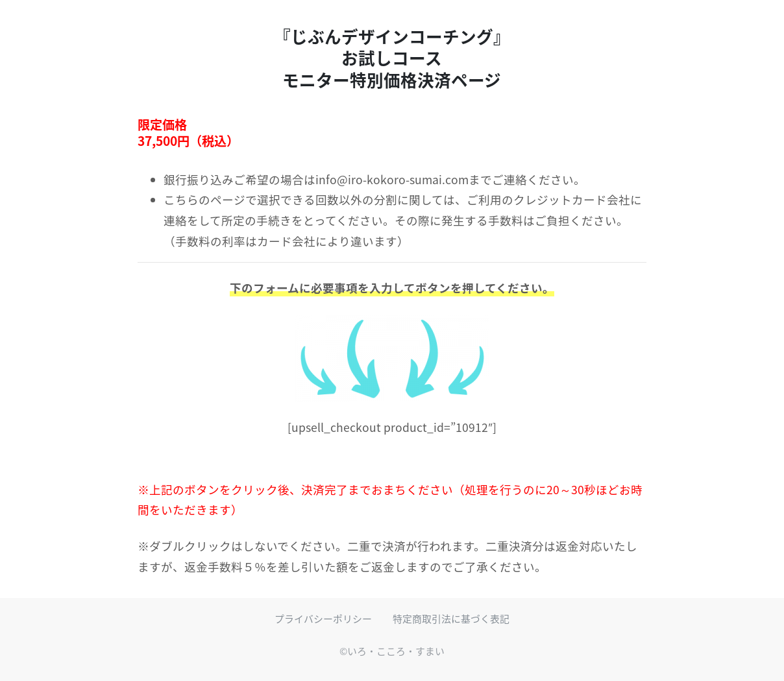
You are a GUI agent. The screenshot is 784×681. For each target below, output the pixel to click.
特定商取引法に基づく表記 (451, 619)
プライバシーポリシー (323, 619)
